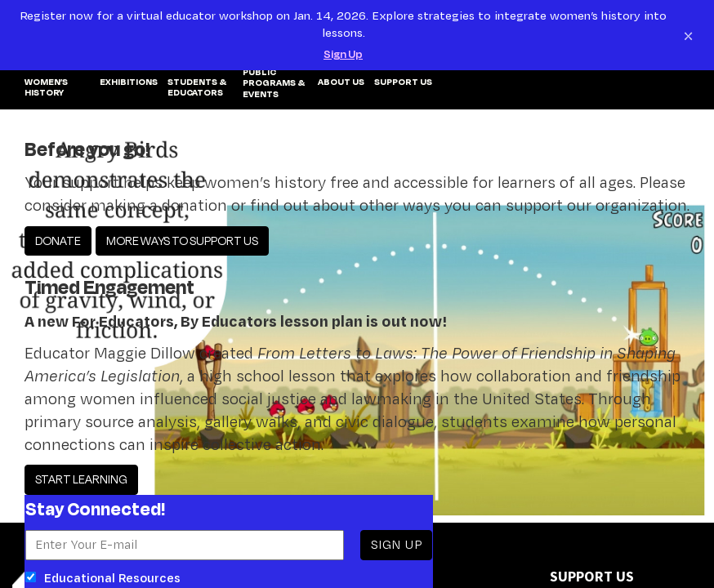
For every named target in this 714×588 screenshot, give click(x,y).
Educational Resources (103, 578)
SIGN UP (396, 544)
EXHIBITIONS (129, 82)
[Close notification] (688, 35)
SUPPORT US (403, 82)
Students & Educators (197, 88)
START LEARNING (81, 479)
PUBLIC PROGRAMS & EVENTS (274, 83)
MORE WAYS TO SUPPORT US (182, 241)
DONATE (58, 241)
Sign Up (343, 54)
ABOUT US (341, 82)
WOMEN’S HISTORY (46, 88)
